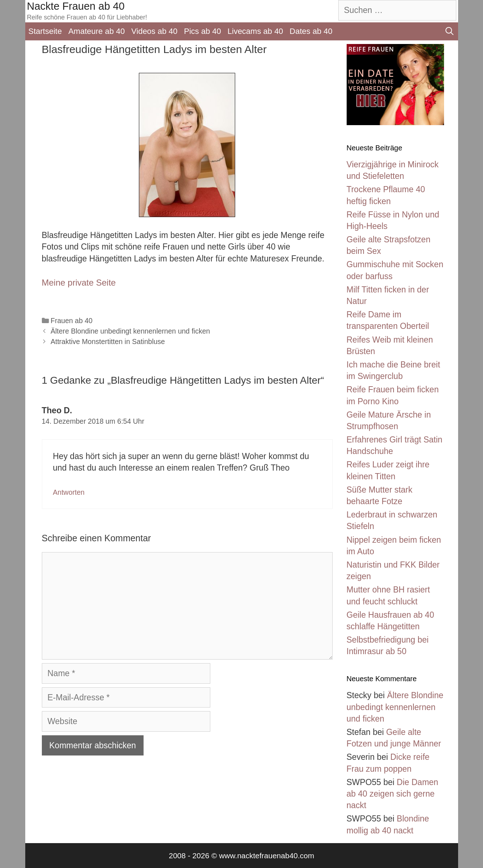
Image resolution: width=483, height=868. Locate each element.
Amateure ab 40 (96, 31)
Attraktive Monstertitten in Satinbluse (108, 342)
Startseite (45, 31)
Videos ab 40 (154, 31)
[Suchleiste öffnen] (449, 31)
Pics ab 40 (203, 31)
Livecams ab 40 (255, 31)
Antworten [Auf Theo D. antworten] (69, 492)
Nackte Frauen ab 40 (76, 6)
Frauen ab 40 (71, 321)
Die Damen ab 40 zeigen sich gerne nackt (392, 794)
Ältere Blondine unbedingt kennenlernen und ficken (130, 331)
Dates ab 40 (311, 31)
